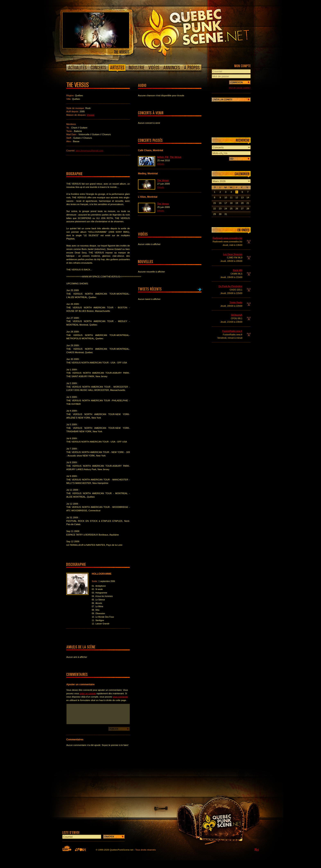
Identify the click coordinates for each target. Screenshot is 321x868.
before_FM (163, 157)
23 (220, 209)
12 (237, 197)
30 (220, 214)
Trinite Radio (236, 302)
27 (242, 209)
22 (215, 209)
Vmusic (91, 115)
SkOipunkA (237, 315)
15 (215, 203)
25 (231, 209)
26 (237, 209)
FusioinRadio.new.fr (232, 331)
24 (226, 209)
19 (237, 203)
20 (242, 203)
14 (248, 197)
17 (226, 203)
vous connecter (120, 697)
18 (231, 203)
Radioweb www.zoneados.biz (227, 238)
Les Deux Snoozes (233, 254)
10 (226, 197)
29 (215, 214)
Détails (161, 164)
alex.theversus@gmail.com (89, 151)
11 (231, 197)
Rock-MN (238, 270)
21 (248, 203)
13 (242, 197)
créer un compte (88, 693)
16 (220, 203)
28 (248, 209)
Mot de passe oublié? (240, 88)
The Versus (176, 157)
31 (226, 214)
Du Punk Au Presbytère (231, 286)
